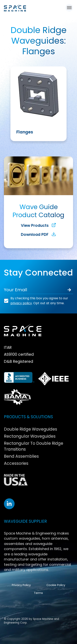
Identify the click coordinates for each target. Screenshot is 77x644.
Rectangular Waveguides (30, 436)
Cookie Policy (56, 585)
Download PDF (38, 234)
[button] (69, 8)
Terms (38, 593)
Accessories (16, 463)
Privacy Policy (21, 585)
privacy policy (21, 303)
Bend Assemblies (21, 456)
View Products (39, 225)
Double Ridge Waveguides (31, 429)
